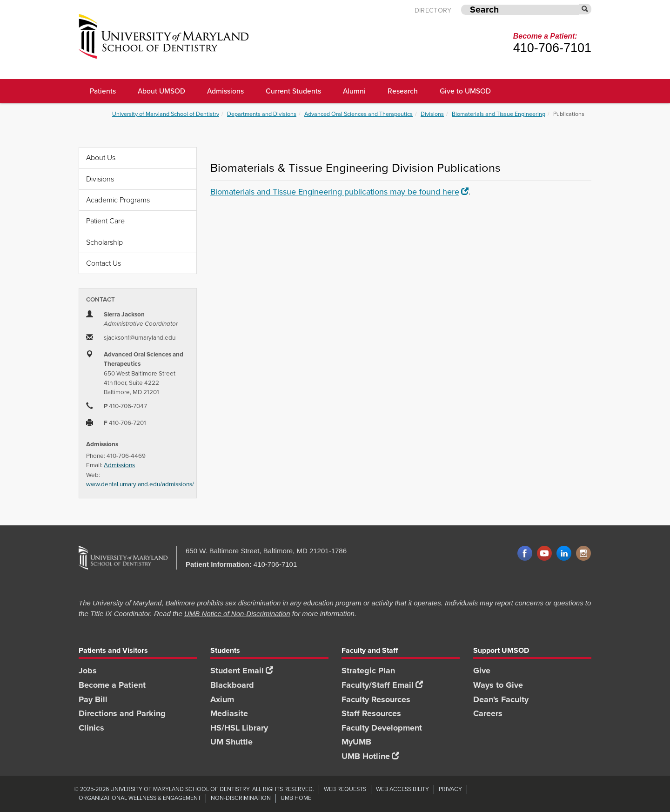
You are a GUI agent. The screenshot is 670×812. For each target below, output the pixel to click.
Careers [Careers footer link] (488, 713)
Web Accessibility (402, 789)
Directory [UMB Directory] (433, 10)
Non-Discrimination (241, 798)
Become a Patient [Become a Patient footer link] (112, 685)
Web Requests (345, 789)
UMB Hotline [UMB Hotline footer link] (370, 756)
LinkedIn (564, 554)
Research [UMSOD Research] (403, 91)
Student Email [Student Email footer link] (242, 671)
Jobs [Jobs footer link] (88, 671)
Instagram (583, 554)
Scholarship (104, 242)
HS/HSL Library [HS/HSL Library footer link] (239, 728)
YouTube (544, 554)
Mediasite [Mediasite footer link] (229, 713)
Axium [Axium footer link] (222, 699)
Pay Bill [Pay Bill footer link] (93, 699)
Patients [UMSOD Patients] (103, 91)
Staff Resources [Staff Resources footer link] (371, 713)
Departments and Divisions (262, 114)
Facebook (525, 554)
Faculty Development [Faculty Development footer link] (382, 728)
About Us (101, 158)
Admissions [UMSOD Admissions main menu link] (225, 91)
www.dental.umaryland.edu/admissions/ (140, 484)
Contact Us (104, 263)
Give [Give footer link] (482, 671)
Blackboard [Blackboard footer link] (232, 685)
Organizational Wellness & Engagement (140, 798)
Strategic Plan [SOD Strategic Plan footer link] (368, 671)
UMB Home (296, 798)
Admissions (119, 465)
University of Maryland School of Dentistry (166, 114)
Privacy (450, 789)
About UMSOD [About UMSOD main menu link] (161, 91)
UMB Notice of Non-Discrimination (237, 614)
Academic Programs (118, 200)
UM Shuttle (231, 742)
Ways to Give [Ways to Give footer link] (498, 685)
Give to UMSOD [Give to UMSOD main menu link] (465, 91)
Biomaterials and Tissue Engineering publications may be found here (339, 192)
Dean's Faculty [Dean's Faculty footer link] (501, 699)
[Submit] (585, 9)
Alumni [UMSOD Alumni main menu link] (354, 91)
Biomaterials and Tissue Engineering (499, 114)
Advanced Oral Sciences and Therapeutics (358, 114)
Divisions (432, 114)
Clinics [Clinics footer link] (91, 728)
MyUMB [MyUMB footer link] (356, 742)
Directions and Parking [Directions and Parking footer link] (122, 713)
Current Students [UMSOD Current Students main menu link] (293, 91)
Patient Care (105, 221)
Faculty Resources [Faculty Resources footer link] (376, 699)
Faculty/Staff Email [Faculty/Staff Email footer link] (382, 685)
